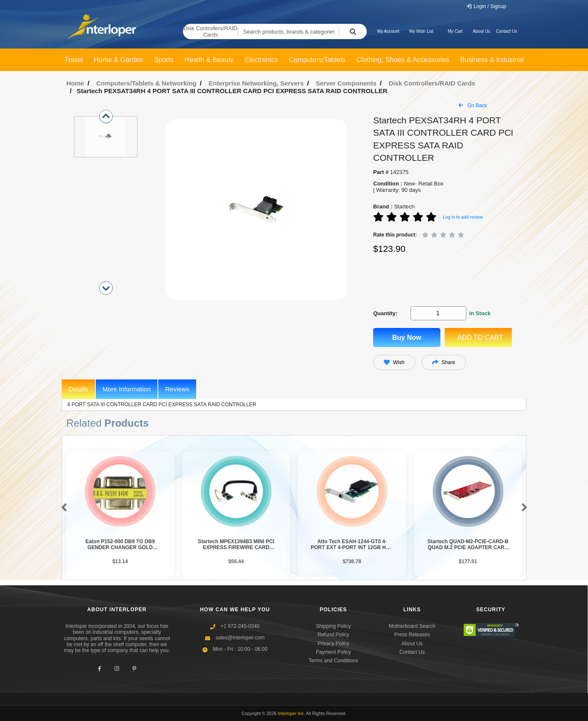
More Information (127, 389)
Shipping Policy (333, 626)
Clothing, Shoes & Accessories (403, 60)
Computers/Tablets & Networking (146, 83)
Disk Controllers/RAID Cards (211, 32)
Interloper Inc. (291, 713)
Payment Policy (333, 652)
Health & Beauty (209, 60)
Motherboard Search (412, 626)
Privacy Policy (333, 644)
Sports (164, 60)
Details (78, 389)
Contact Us (507, 31)
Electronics (261, 60)
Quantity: (385, 313)
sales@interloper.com (240, 638)
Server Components (346, 83)
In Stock (480, 313)
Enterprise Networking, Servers (256, 83)
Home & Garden (119, 60)
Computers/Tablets (317, 60)
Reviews (177, 389)
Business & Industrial (492, 60)
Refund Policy (333, 635)
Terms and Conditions (333, 661)
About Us (481, 31)
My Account (388, 31)
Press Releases (412, 635)
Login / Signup (486, 6)
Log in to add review (463, 217)
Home (75, 83)
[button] (62, 508)
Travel (74, 60)
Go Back (473, 105)
